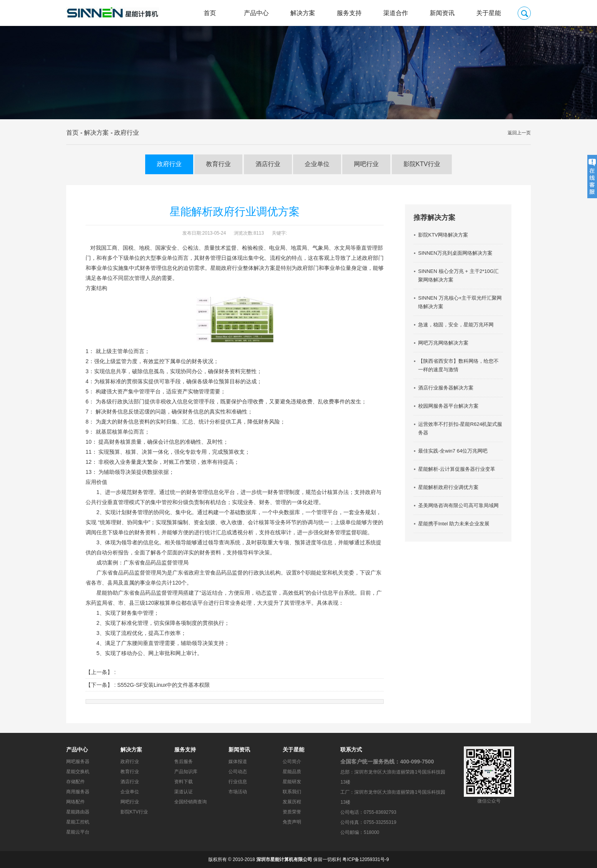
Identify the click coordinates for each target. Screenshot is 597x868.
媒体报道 (238, 762)
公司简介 (292, 762)
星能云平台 (78, 832)
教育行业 (218, 164)
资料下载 (184, 782)
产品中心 (256, 13)
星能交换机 (78, 772)
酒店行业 (268, 164)
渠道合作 (396, 13)
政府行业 (127, 133)
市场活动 (238, 792)
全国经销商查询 (190, 802)
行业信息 (238, 782)
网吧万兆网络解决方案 (443, 343)
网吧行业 (366, 164)
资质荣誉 (292, 812)
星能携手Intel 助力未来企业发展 (454, 524)
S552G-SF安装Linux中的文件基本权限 (164, 685)
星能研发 (292, 782)
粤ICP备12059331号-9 (365, 859)
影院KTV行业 (422, 164)
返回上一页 (519, 133)
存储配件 (75, 782)
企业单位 (317, 164)
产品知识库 (186, 772)
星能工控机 (78, 822)
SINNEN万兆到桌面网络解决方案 (455, 253)
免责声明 (292, 822)
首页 (210, 13)
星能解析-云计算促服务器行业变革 (457, 469)
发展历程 (292, 802)
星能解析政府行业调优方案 (448, 487)
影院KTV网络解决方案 (443, 235)
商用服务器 (78, 792)
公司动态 (238, 772)
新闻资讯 (442, 13)
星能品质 (292, 772)
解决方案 (303, 13)
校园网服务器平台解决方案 (448, 406)
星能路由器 (78, 812)
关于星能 (489, 13)
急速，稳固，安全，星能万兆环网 (456, 325)
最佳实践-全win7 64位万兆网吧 (453, 451)
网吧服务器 (78, 762)
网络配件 (75, 802)
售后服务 (184, 762)
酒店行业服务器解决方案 (446, 388)
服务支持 (349, 13)
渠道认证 (184, 792)
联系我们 (292, 792)
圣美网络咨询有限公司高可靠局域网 (458, 505)
